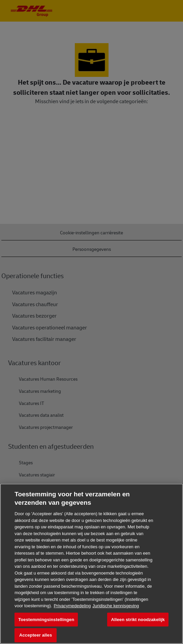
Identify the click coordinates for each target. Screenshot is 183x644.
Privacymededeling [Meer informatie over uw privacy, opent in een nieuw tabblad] (72, 606)
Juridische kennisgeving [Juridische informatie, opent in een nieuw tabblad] (116, 606)
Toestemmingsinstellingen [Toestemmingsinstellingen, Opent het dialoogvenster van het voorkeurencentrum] (46, 620)
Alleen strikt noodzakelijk (138, 620)
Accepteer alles (36, 635)
